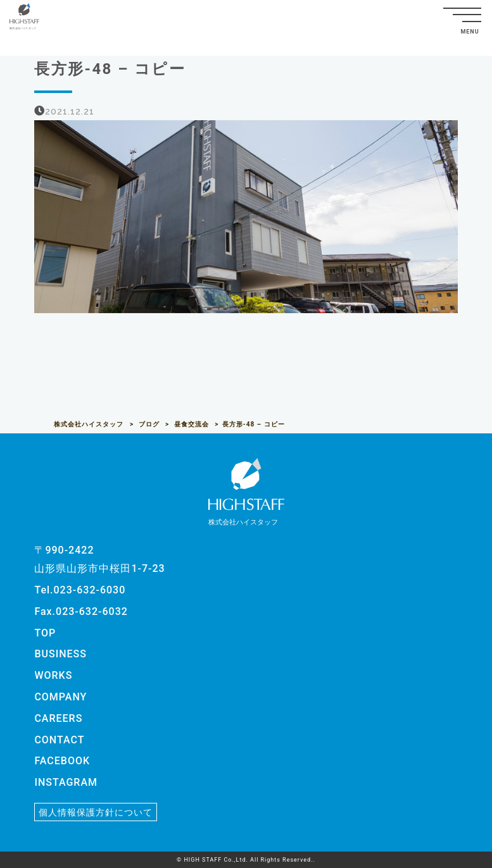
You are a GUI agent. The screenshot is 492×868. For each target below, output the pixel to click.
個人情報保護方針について (96, 812)
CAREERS (58, 718)
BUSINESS (60, 654)
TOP (45, 633)
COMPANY (60, 697)
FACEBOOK (62, 761)
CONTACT (59, 740)
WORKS (53, 675)
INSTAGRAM (66, 782)
